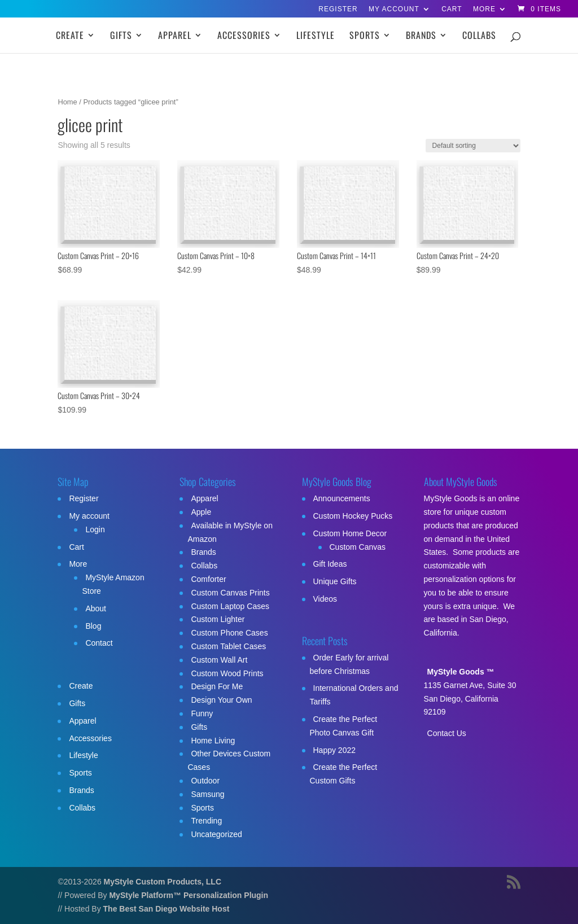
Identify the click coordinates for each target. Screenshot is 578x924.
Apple (201, 512)
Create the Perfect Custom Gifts (344, 774)
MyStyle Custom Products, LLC (163, 882)
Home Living (213, 741)
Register (338, 9)
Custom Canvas (358, 547)
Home (67, 102)
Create (70, 36)
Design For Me (217, 686)
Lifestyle (316, 36)
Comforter (208, 579)
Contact (99, 643)
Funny (202, 713)
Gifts (121, 36)
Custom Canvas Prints (230, 593)
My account (394, 9)
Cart (452, 9)
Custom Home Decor (350, 533)
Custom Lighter (218, 619)
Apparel (175, 36)
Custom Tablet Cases (228, 646)
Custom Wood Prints (227, 673)
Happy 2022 (335, 750)
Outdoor (205, 781)
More (484, 9)
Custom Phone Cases (229, 633)
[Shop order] (473, 146)
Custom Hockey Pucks (353, 516)
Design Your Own (221, 700)
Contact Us (447, 733)
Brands (421, 36)
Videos (325, 599)
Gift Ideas (330, 564)
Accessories (244, 36)
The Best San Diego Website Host (167, 909)
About (96, 608)
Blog (93, 626)
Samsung (207, 794)
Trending (206, 821)
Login (95, 529)
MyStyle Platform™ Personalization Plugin (189, 895)
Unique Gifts (335, 581)
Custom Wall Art (219, 660)
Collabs (479, 36)
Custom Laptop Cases (230, 606)
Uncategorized (216, 834)
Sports (365, 36)
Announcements (342, 498)
